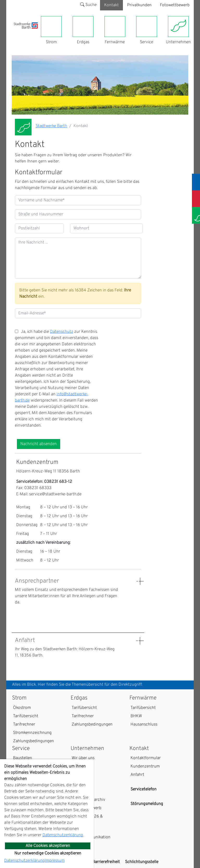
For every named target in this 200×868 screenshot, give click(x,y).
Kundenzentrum (145, 766)
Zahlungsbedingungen (33, 741)
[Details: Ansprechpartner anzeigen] (140, 581)
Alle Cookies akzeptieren (48, 846)
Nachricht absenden (39, 444)
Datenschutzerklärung (63, 835)
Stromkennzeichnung (32, 733)
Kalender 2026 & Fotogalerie (87, 820)
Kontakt (111, 5)
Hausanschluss (144, 725)
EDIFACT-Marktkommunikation (91, 834)
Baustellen (23, 758)
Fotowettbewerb (175, 5)
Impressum (55, 861)
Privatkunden (139, 5)
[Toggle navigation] (17, 32)
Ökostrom (22, 708)
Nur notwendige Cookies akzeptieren (48, 853)
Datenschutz (62, 332)
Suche (88, 5)
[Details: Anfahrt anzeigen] (140, 641)
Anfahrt (137, 775)
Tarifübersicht (26, 716)
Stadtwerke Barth (51, 126)
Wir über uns (83, 758)
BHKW (136, 716)
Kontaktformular (146, 758)
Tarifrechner (24, 725)
